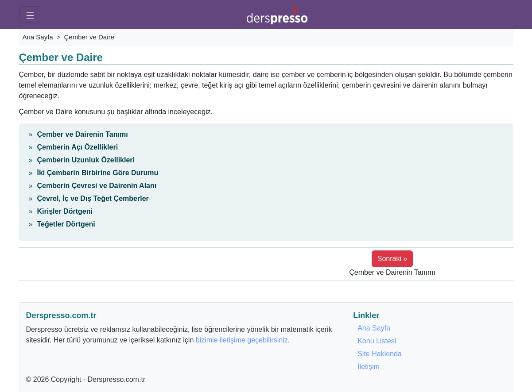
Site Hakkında (380, 354)
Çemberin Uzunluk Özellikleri (86, 160)
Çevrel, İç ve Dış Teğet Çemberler (93, 198)
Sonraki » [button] (392, 259)
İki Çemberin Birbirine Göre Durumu (98, 173)
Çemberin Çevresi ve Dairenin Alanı (97, 186)
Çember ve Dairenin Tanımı (83, 134)
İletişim (369, 367)
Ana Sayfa (38, 37)
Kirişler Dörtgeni (65, 211)
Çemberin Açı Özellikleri (78, 147)
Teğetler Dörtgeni (66, 224)
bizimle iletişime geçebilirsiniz (242, 340)
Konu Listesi (377, 341)
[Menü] (30, 15)
